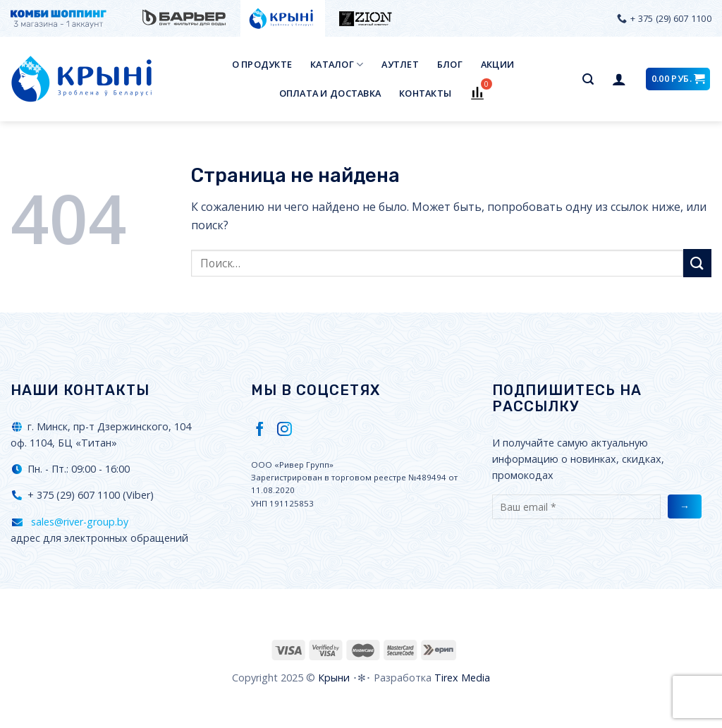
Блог (450, 64)
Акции (497, 64)
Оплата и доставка (330, 93)
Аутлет (400, 64)
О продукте (262, 64)
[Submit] (697, 263)
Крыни (334, 678)
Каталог (337, 65)
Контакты (425, 93)
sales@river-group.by (78, 522)
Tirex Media (462, 678)
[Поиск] (588, 79)
